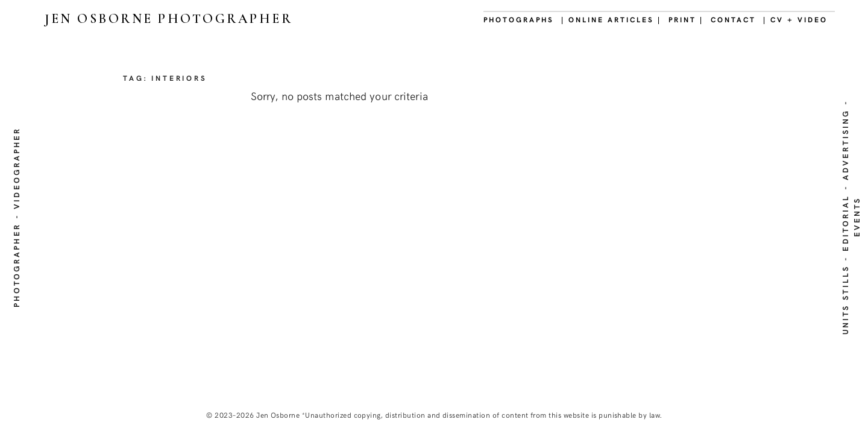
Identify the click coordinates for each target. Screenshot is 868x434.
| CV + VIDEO (795, 19)
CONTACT (733, 19)
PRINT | (686, 19)
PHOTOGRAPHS (519, 19)
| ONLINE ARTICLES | (611, 19)
